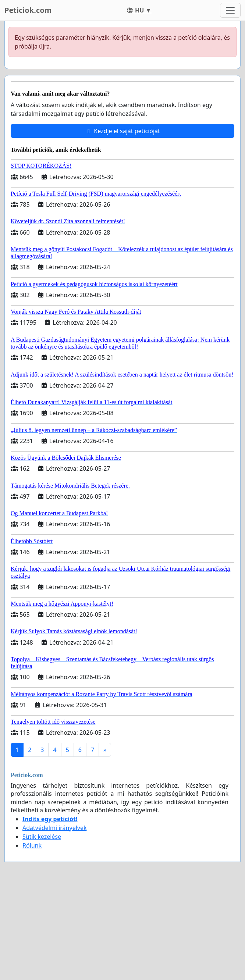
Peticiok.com (28, 10)
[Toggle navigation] (230, 10)
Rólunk (32, 845)
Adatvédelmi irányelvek (55, 828)
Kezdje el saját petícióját (122, 131)
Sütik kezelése (42, 837)
